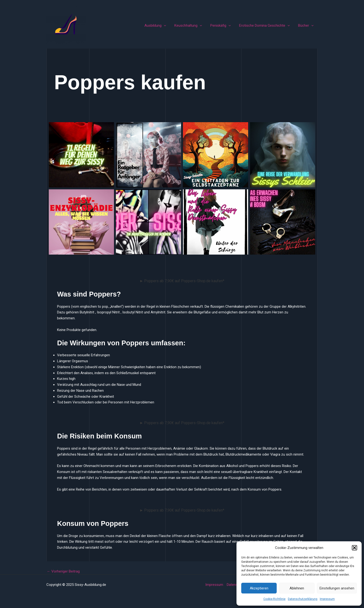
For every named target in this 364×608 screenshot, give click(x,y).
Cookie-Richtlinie (274, 599)
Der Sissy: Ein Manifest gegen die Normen (148, 222)
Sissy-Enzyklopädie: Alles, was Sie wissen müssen (81, 222)
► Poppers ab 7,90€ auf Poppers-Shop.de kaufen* (182, 281)
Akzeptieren (259, 588)
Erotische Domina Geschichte (266, 25)
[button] (354, 548)
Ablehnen (297, 588)
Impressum (327, 599)
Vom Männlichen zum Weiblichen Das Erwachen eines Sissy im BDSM (283, 222)
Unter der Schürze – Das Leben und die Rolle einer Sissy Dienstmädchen (216, 222)
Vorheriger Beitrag (63, 571)
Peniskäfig (223, 25)
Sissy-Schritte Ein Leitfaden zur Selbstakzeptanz (216, 155)
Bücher (306, 25)
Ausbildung (160, 25)
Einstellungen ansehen (337, 588)
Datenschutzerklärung (303, 599)
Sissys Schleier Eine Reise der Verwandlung (283, 155)
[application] (169, 25)
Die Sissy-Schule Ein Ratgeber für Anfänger (148, 155)
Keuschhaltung (192, 25)
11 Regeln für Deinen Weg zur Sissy (81, 155)
